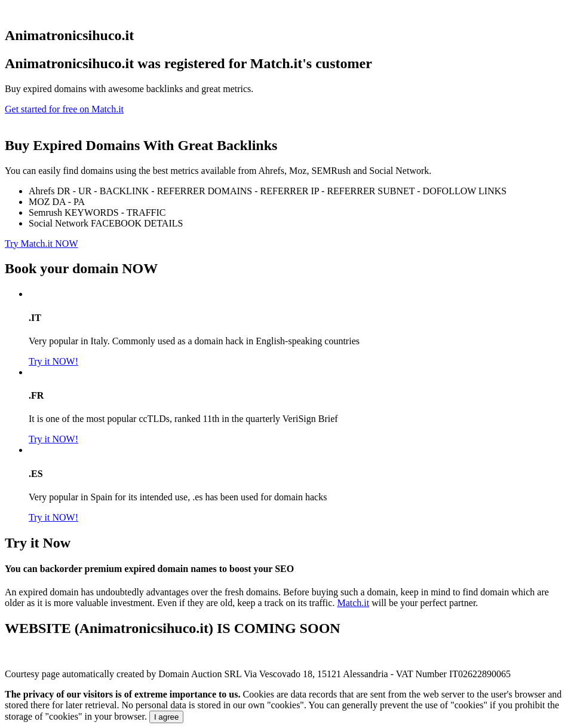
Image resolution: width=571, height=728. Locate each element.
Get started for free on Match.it (64, 109)
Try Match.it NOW (42, 244)
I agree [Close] (167, 717)
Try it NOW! (53, 361)
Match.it (353, 603)
